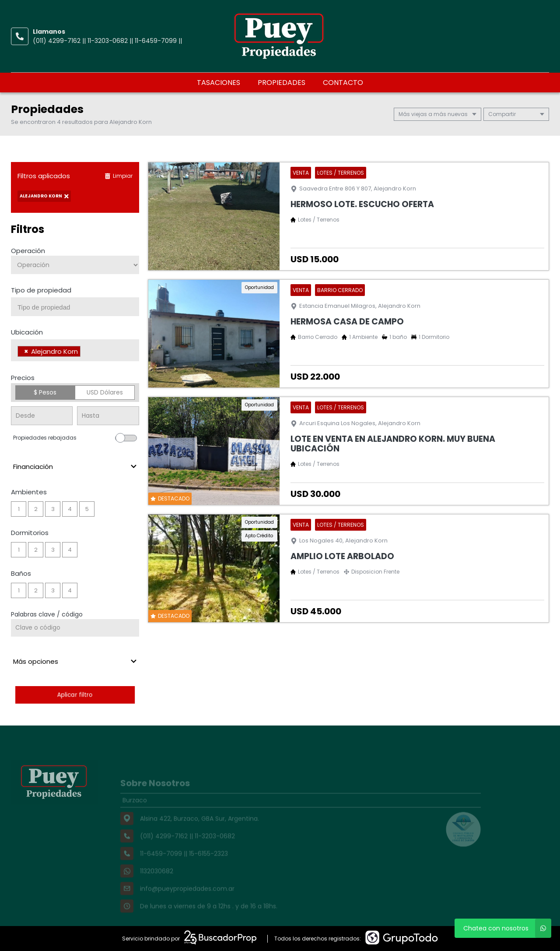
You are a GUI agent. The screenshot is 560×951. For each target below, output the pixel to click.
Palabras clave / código (47, 614)
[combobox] (75, 307)
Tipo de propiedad (41, 290)
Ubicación (27, 332)
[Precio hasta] (108, 416)
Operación (28, 251)
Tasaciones (219, 83)
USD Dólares (105, 392)
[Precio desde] (42, 416)
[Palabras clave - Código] (75, 628)
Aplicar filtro (75, 695)
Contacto (343, 83)
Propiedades (282, 83)
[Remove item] (26, 351)
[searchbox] (78, 307)
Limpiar (119, 176)
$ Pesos (45, 392)
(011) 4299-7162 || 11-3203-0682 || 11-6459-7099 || (107, 41)
